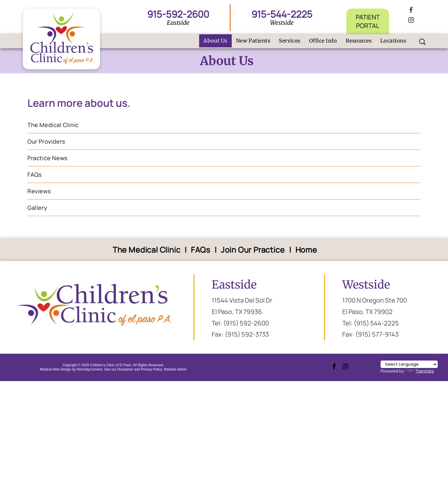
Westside (366, 285)
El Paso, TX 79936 (237, 312)
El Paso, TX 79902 (367, 312)
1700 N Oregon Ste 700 (375, 300)
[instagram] (411, 21)
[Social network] (423, 42)
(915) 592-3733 (247, 334)
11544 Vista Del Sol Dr (242, 300)
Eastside (234, 285)
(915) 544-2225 (376, 323)
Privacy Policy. (152, 369)
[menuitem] (215, 41)
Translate (419, 371)
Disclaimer (125, 369)
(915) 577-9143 (377, 334)
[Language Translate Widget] (409, 364)
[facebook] (411, 11)
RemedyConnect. (90, 369)
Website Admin (175, 369)
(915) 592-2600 (246, 323)
